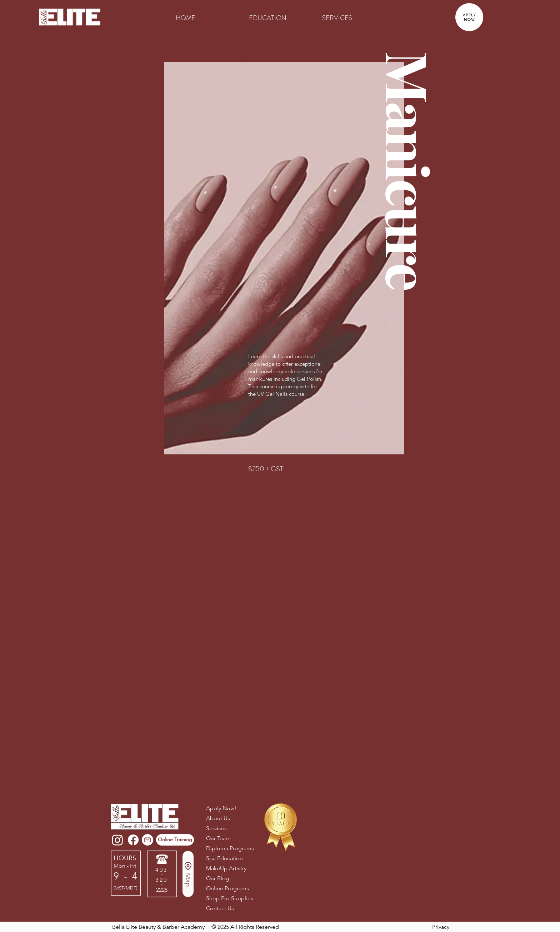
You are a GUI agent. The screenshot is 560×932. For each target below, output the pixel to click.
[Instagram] (117, 840)
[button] (280, 17)
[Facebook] (133, 840)
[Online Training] (175, 840)
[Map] (188, 874)
